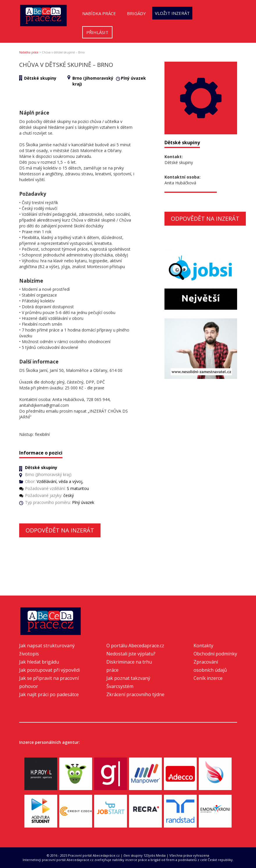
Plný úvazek (133, 78)
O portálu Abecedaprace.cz (135, 646)
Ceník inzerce (208, 678)
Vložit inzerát (172, 13)
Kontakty (203, 646)
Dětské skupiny (40, 78)
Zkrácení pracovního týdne (135, 694)
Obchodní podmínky (215, 654)
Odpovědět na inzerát (60, 530)
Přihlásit (97, 32)
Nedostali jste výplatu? (131, 654)
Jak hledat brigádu (39, 662)
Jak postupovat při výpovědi (50, 670)
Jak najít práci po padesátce (49, 694)
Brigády (136, 13)
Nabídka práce (99, 13)
